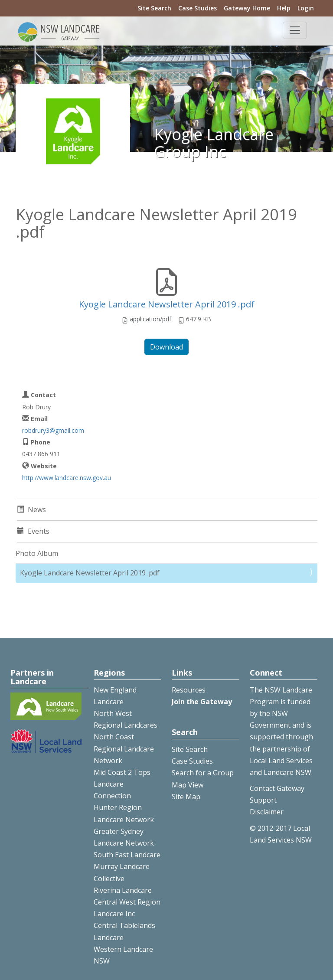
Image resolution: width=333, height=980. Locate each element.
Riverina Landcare (123, 890)
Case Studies (198, 8)
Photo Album (37, 553)
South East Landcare (127, 855)
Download (166, 347)
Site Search (154, 8)
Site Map (186, 797)
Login (306, 8)
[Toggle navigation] (295, 30)
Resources (189, 690)
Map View (188, 785)
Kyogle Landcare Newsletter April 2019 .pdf (167, 304)
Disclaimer (267, 812)
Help (284, 8)
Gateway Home (247, 8)
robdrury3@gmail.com (53, 430)
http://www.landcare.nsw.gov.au (67, 478)
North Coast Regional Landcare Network (124, 748)
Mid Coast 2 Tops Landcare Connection (122, 784)
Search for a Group (203, 773)
